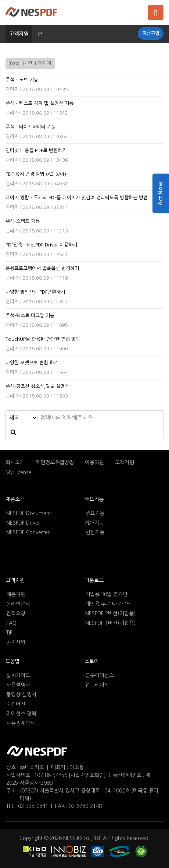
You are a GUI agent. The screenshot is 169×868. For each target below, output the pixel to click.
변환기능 (95, 532)
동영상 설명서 (21, 694)
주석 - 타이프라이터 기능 (31, 127)
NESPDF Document (29, 513)
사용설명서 (18, 685)
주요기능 (94, 499)
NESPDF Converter (28, 532)
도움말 (13, 661)
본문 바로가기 (0, 0)
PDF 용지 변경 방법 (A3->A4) (36, 174)
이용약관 (94, 462)
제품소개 (15, 499)
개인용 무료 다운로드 (108, 604)
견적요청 (16, 613)
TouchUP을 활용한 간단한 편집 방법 (43, 339)
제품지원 (16, 594)
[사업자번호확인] (87, 775)
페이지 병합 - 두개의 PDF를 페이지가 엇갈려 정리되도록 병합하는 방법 (77, 198)
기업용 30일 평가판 (106, 594)
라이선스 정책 (21, 714)
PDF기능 (94, 523)
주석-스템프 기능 (23, 221)
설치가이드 (18, 675)
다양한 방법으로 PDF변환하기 (35, 292)
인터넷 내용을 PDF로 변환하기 (36, 150)
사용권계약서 (21, 723)
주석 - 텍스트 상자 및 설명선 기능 (39, 103)
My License (18, 472)
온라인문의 (18, 604)
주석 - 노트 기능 (22, 80)
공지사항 (16, 642)
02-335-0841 (33, 806)
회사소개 (15, 462)
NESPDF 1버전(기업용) (110, 623)
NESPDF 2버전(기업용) (110, 613)
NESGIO (73, 838)
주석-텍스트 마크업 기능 (30, 316)
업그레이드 (97, 685)
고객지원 (19, 34)
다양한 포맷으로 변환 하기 (32, 363)
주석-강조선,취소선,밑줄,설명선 (37, 386)
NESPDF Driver (23, 523)
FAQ (11, 623)
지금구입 (151, 33)
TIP (9, 633)
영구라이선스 (100, 675)
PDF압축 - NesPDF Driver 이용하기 (41, 245)
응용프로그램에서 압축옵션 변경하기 (42, 268)
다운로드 (94, 580)
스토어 (92, 661)
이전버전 (16, 704)
